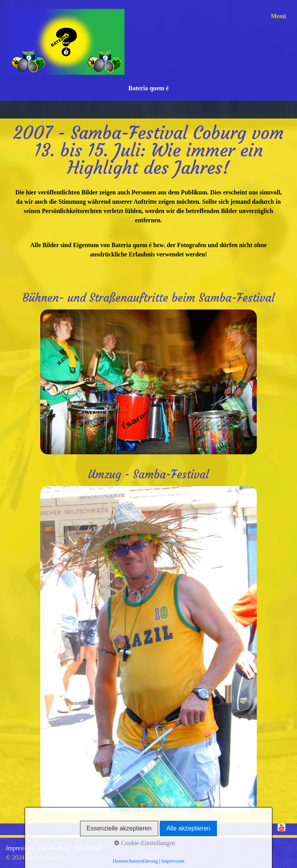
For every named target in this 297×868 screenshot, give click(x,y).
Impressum (20, 848)
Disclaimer (88, 848)
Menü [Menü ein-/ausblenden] (278, 16)
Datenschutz (54, 848)
